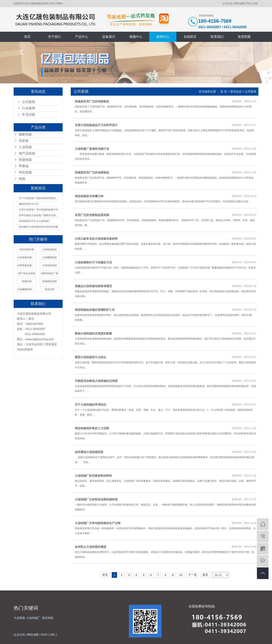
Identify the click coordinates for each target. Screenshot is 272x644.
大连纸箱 (19, 618)
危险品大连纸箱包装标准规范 (93, 286)
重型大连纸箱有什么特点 (91, 357)
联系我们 (217, 37)
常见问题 (29, 115)
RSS (249, 3)
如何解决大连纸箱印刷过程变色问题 (39, 227)
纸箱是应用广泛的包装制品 (92, 101)
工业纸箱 (25, 147)
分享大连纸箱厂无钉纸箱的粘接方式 (39, 210)
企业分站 (228, 3)
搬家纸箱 (25, 134)
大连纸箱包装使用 (27, 257)
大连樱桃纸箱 (50, 257)
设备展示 (109, 37)
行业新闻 (29, 108)
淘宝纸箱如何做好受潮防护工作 (95, 310)
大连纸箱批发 (50, 249)
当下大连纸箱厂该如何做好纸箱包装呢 (39, 198)
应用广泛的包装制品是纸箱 (92, 215)
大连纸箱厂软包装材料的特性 (93, 476)
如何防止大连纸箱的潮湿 (91, 547)
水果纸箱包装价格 (27, 265)
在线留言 (190, 37)
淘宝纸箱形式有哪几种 (89, 196)
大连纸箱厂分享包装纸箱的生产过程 (98, 523)
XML (256, 3)
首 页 (224, 92)
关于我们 (54, 37)
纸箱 (22, 179)
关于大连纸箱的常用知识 (91, 405)
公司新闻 (29, 102)
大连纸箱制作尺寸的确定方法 (93, 262)
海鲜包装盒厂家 (50, 273)
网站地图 (239, 3)
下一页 (192, 575)
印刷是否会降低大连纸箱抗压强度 (96, 381)
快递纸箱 (25, 160)
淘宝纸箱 (25, 172)
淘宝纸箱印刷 (27, 249)
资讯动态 (236, 92)
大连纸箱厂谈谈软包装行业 (92, 149)
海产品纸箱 (27, 153)
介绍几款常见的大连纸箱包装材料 (96, 239)
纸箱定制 (27, 281)
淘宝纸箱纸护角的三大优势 (92, 428)
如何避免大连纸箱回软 (89, 452)
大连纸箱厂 (33, 618)
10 (181, 575)
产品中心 (82, 37)
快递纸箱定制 (50, 281)
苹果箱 (24, 166)
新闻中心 (163, 37)
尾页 (205, 575)
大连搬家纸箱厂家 (27, 289)
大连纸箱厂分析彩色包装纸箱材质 (96, 499)
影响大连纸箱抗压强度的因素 (93, 333)
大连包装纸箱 (50, 265)
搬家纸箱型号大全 (29, 204)
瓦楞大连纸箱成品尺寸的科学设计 (96, 125)
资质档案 (244, 37)
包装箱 (24, 141)
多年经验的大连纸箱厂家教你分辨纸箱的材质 (39, 215)
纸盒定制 (50, 289)
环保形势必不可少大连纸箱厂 (35, 221)
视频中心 (136, 37)
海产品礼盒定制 (27, 273)
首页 (27, 37)
